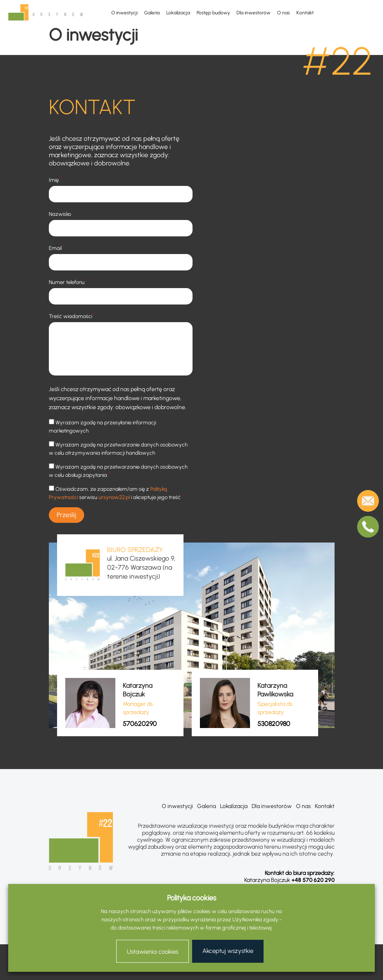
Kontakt (305, 13)
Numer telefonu (68, 282)
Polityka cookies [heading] (192, 898)
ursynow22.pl (114, 497)
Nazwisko (61, 214)
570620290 (140, 724)
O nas (283, 13)
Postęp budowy (213, 13)
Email (57, 248)
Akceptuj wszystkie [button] (228, 951)
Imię (55, 180)
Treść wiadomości (72, 316)
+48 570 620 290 (313, 880)
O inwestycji (124, 13)
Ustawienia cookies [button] (153, 952)
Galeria (152, 13)
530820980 (274, 724)
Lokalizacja (178, 13)
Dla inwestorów (253, 13)
